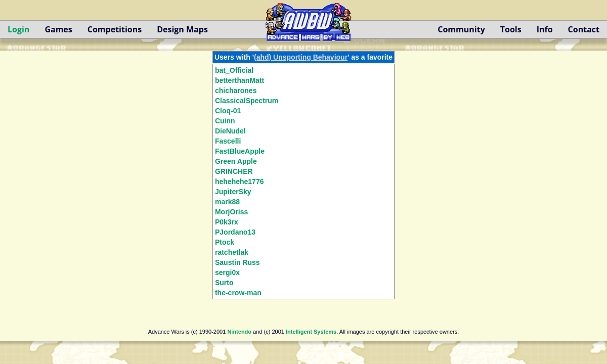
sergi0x (227, 272)
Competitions (115, 29)
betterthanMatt (240, 80)
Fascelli (228, 141)
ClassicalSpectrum (247, 101)
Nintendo (239, 332)
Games (58, 29)
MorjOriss (231, 212)
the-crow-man (238, 293)
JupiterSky (233, 192)
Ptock (225, 242)
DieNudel (230, 131)
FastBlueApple (240, 151)
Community (461, 29)
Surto (224, 283)
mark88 (227, 202)
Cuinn (225, 121)
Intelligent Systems (311, 332)
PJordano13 (235, 232)
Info (545, 29)
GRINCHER (234, 171)
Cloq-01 (228, 111)
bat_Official (234, 70)
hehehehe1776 (240, 181)
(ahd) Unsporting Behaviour (301, 57)
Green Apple (236, 161)
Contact (584, 29)
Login (18, 29)
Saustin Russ (237, 262)
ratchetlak (232, 252)
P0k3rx (227, 222)
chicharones (236, 90)
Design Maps (182, 29)
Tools (511, 29)
